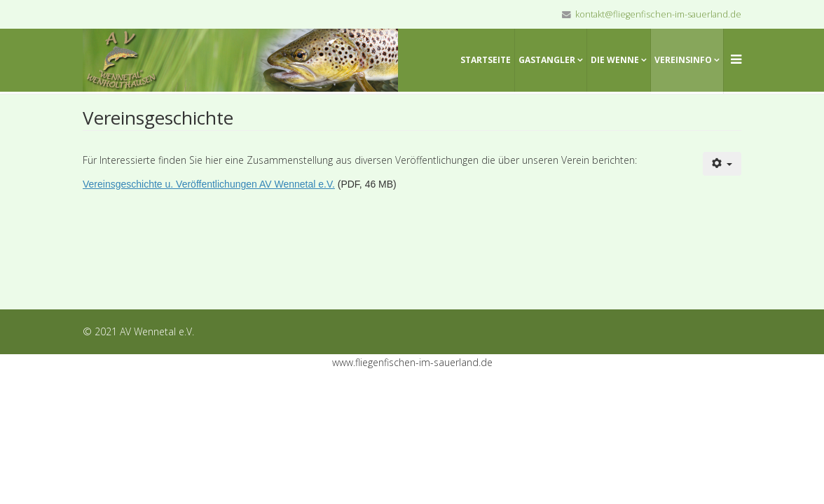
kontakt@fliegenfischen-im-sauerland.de (658, 14)
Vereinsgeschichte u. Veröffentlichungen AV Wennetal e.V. (209, 184)
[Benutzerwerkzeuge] (722, 164)
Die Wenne (615, 60)
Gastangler (547, 60)
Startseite (486, 60)
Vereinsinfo (683, 60)
